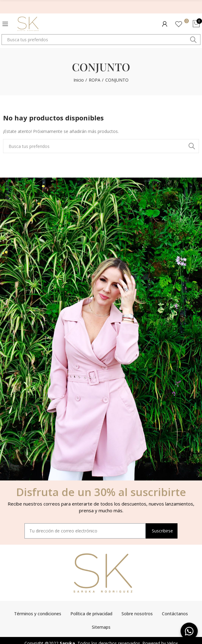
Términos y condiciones (38, 614)
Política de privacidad (91, 614)
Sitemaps (101, 627)
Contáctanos (175, 614)
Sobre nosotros (137, 614)
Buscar (193, 40)
